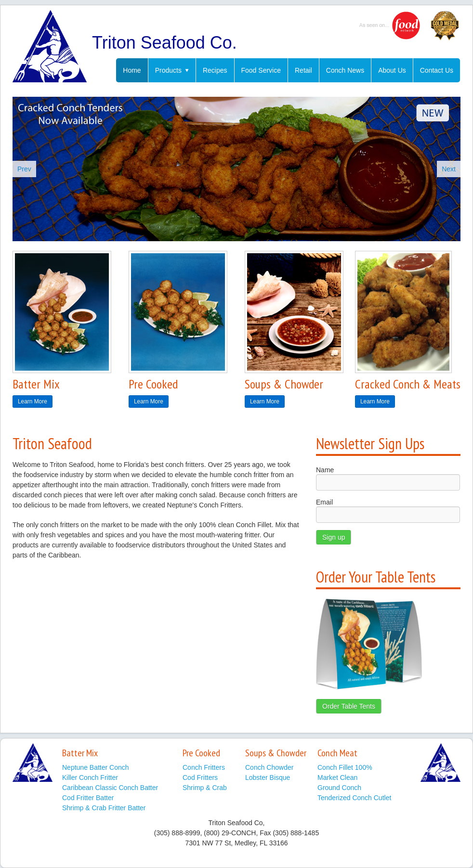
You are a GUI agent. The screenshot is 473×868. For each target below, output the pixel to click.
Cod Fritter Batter (88, 798)
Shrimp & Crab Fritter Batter (104, 808)
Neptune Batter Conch (96, 767)
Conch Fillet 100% (345, 767)
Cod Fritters (200, 777)
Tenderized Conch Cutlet (354, 798)
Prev (24, 169)
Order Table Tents (349, 706)
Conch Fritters (204, 767)
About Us (392, 70)
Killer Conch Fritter (90, 777)
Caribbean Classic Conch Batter (110, 788)
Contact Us (437, 70)
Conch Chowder (269, 767)
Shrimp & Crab (205, 788)
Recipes (215, 70)
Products (172, 70)
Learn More (33, 402)
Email (324, 502)
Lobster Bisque (268, 777)
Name (325, 470)
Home (132, 70)
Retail (303, 70)
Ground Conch (339, 788)
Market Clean (337, 777)
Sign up (334, 537)
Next (449, 169)
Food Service (261, 70)
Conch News (345, 70)
